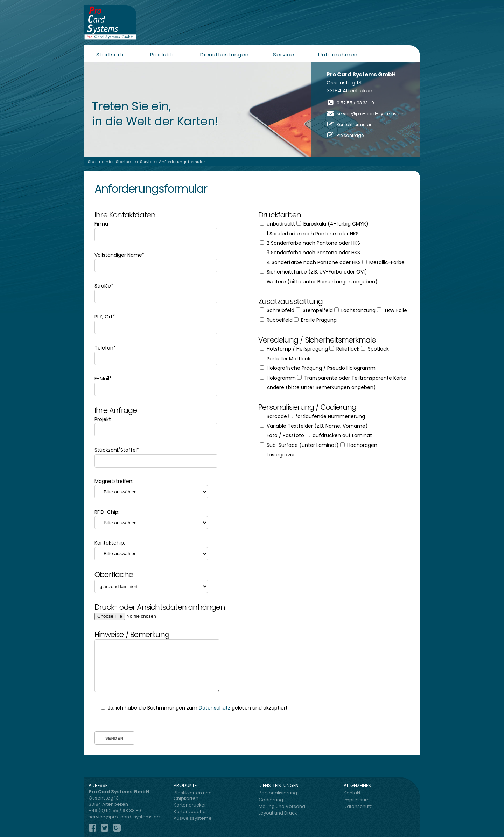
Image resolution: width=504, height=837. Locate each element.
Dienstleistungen (225, 54)
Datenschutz (215, 708)
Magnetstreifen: (151, 486)
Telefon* (156, 353)
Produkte (163, 54)
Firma (156, 229)
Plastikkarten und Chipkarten (193, 795)
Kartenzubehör (191, 812)
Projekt (156, 424)
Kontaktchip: (151, 548)
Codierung (271, 800)
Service (283, 54)
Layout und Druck (278, 813)
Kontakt (352, 793)
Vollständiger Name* (156, 260)
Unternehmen (338, 54)
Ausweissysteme (193, 818)
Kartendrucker (190, 805)
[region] (252, 110)
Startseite (111, 54)
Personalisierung (278, 793)
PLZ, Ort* (156, 322)
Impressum (357, 800)
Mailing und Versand (282, 806)
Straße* (156, 291)
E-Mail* (156, 384)
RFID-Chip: (151, 517)
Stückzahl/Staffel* (156, 455)
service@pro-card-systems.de (370, 114)
